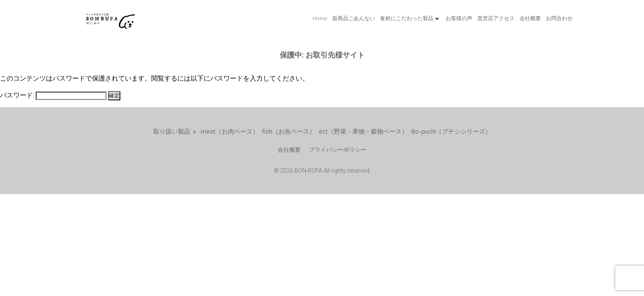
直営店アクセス (496, 18)
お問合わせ (559, 18)
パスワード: (53, 95)
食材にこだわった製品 (410, 18)
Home (320, 18)
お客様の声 (459, 18)
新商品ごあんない (354, 18)
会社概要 (530, 18)
